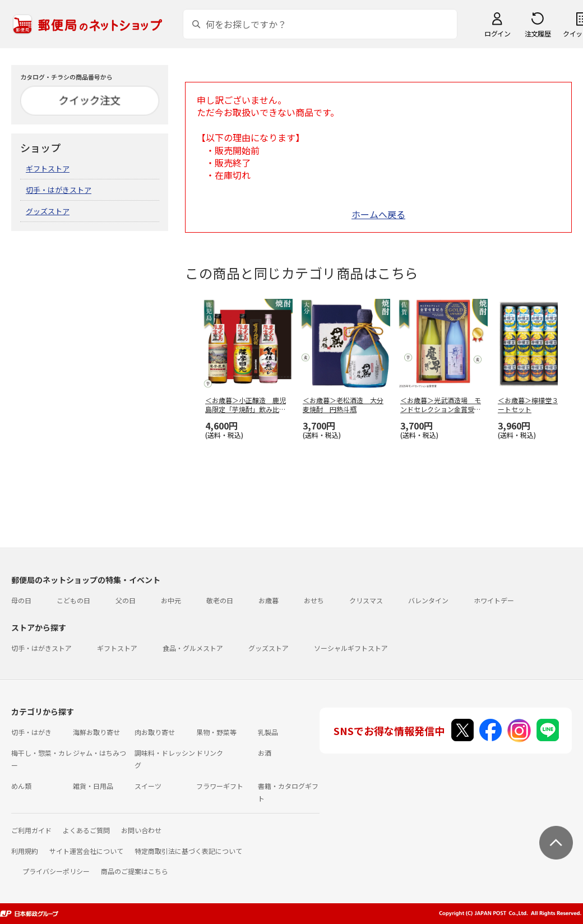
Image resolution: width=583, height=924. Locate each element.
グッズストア (48, 211)
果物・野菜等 (216, 732)
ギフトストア (48, 168)
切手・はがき (31, 732)
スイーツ (148, 786)
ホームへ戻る (378, 214)
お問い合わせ (141, 830)
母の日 (21, 600)
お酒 (265, 753)
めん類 (21, 786)
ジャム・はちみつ (100, 753)
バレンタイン (428, 600)
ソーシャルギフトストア (351, 648)
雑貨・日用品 (93, 786)
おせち (314, 600)
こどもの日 (73, 600)
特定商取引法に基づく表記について (188, 851)
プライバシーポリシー (56, 871)
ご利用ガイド (31, 830)
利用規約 (25, 851)
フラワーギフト (220, 786)
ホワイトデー (494, 600)
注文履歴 (538, 33)
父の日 (126, 600)
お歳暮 (269, 600)
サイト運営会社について (86, 851)
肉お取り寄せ (155, 732)
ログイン (497, 33)
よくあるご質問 (86, 830)
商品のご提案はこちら (135, 871)
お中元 (171, 600)
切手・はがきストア (59, 190)
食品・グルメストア (193, 648)
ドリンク (210, 753)
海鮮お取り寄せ (96, 732)
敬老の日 (220, 600)
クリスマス (366, 600)
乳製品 (268, 732)
